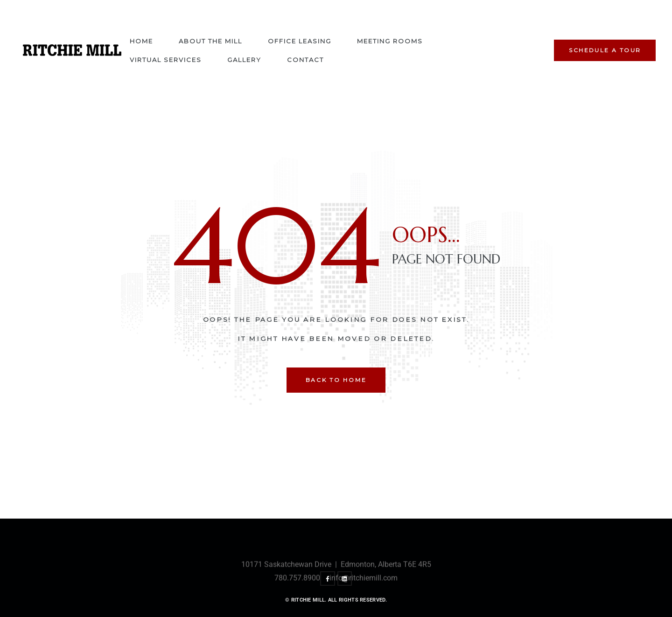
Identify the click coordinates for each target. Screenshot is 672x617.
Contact (305, 60)
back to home (336, 380)
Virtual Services (166, 60)
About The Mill (210, 41)
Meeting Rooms (390, 41)
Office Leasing (300, 41)
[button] (605, 50)
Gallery (244, 60)
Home (141, 41)
